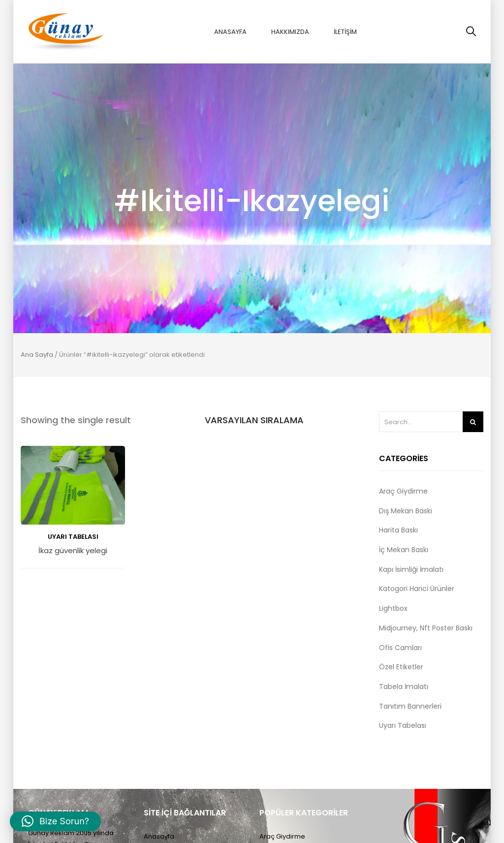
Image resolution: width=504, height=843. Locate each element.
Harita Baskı (398, 530)
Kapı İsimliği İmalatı (411, 569)
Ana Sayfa (37, 355)
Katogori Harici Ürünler (417, 589)
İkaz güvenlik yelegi (73, 551)
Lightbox (393, 608)
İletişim (345, 32)
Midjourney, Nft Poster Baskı (426, 628)
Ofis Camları (400, 648)
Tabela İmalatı (404, 687)
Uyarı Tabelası (73, 537)
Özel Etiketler (401, 667)
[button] (55, 821)
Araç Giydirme (403, 491)
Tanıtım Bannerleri (410, 706)
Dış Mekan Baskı (406, 511)
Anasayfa (230, 32)
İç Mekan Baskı (404, 550)
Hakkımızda (290, 32)
